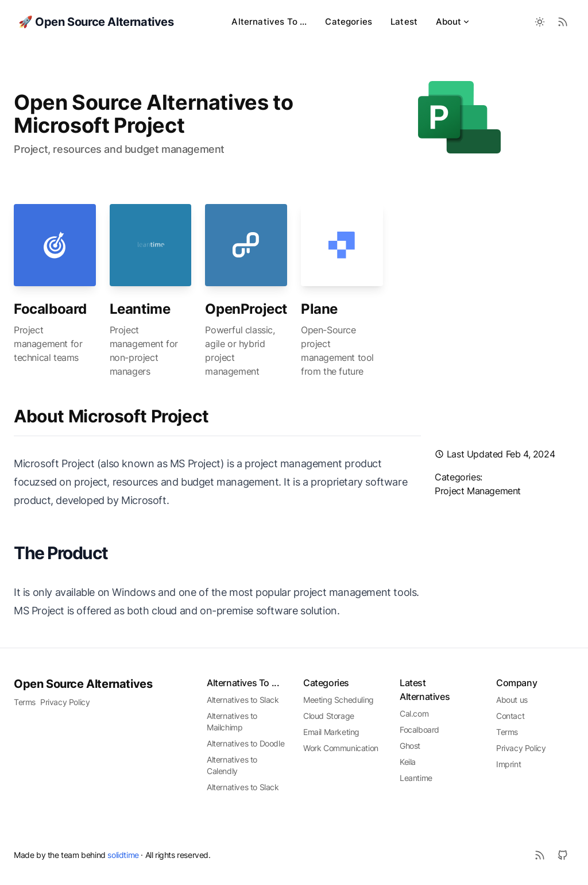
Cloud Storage (329, 716)
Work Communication (341, 748)
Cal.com (414, 713)
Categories (349, 22)
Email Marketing (331, 732)
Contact (510, 716)
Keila (408, 762)
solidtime (123, 855)
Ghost (410, 746)
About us (512, 700)
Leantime (140, 309)
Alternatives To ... (269, 22)
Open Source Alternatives (83, 684)
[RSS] (540, 855)
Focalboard (50, 309)
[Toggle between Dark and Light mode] (540, 22)
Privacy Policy (65, 702)
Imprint (508, 764)
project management (478, 491)
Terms (25, 702)
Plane (319, 309)
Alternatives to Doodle (245, 743)
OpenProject (246, 309)
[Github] (563, 855)
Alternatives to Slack (243, 700)
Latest (404, 22)
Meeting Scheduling (339, 700)
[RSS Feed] (563, 22)
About (453, 22)
